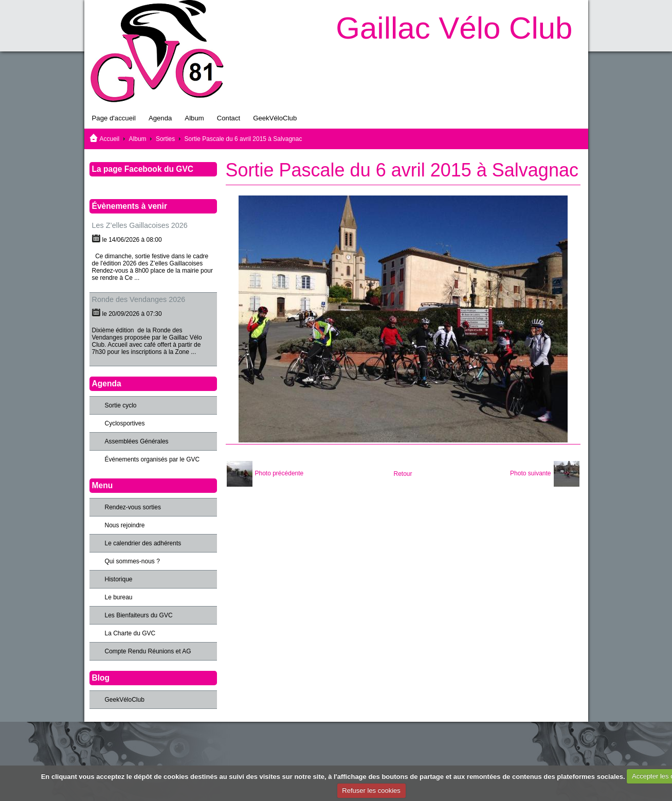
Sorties (165, 139)
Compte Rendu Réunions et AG (148, 651)
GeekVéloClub (275, 118)
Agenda (160, 118)
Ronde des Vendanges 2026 (139, 299)
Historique (119, 579)
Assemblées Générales (137, 441)
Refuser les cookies (371, 790)
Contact (229, 118)
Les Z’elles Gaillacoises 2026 (140, 225)
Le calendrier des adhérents (143, 543)
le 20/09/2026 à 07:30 (132, 314)
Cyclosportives (125, 423)
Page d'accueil (114, 118)
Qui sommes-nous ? (132, 561)
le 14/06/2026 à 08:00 (132, 240)
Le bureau (119, 597)
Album (194, 118)
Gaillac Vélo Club (454, 28)
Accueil (110, 139)
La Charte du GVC (130, 633)
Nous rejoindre (125, 525)
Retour (403, 474)
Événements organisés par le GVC (152, 459)
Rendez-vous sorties (133, 507)
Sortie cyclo (121, 405)
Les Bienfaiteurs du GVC (139, 615)
